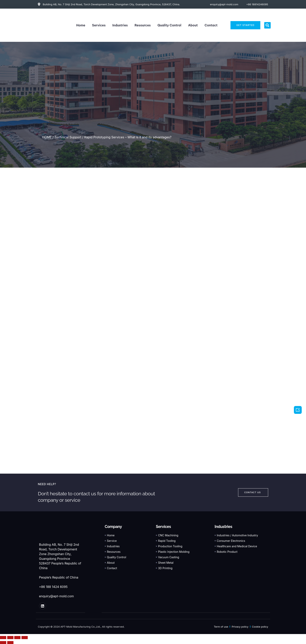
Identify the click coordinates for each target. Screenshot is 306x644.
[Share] (10, 637)
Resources (143, 25)
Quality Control (169, 25)
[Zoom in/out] (25, 637)
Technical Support (68, 137)
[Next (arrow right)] (10, 642)
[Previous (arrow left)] (3, 642)
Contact (211, 25)
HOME (47, 137)
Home (81, 25)
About (193, 25)
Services (99, 25)
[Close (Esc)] (3, 637)
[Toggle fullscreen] (17, 637)
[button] (267, 25)
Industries (120, 25)
